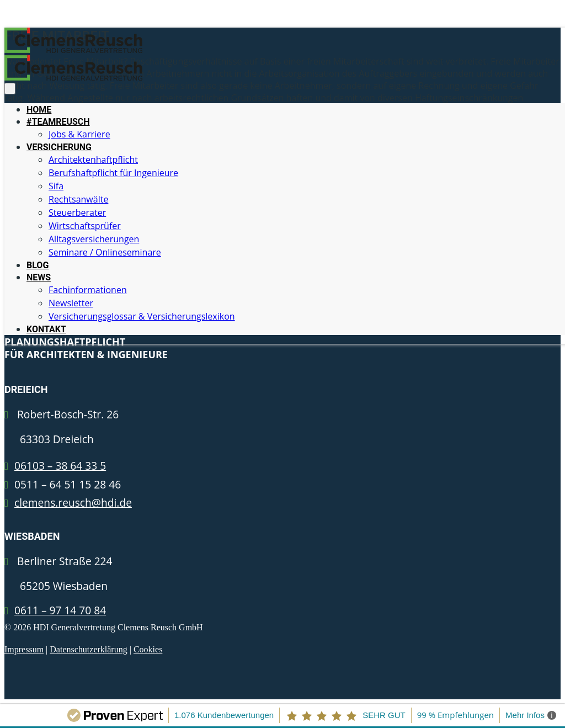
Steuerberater (77, 212)
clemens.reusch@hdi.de (73, 503)
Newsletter (71, 303)
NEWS (39, 277)
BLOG (38, 265)
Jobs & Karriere (79, 134)
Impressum (24, 649)
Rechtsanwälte (78, 199)
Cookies (148, 649)
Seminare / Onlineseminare (105, 252)
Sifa (56, 186)
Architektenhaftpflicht (93, 160)
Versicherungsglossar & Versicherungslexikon (142, 316)
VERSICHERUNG (59, 147)
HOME (39, 110)
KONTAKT (46, 329)
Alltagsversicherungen (94, 239)
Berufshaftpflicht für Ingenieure (113, 173)
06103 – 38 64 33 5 (60, 466)
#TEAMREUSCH (58, 122)
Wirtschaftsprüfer (85, 226)
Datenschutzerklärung (88, 649)
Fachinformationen (88, 290)
